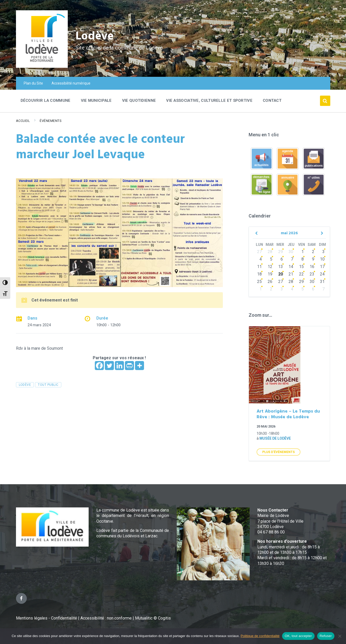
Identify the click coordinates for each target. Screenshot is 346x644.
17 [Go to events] (322, 267)
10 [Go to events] (322, 259)
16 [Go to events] (312, 267)
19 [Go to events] (270, 274)
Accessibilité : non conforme (107, 618)
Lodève (96, 36)
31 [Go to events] (322, 282)
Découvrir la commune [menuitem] (46, 101)
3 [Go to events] (323, 252)
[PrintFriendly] (129, 366)
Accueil (23, 121)
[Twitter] (109, 366)
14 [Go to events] (291, 267)
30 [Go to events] (291, 252)
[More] (140, 366)
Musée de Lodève (275, 438)
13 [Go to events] (281, 267)
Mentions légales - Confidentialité (47, 618)
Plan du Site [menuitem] (33, 83)
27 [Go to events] (259, 252)
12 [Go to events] (270, 267)
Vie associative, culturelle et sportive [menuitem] (209, 101)
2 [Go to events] (313, 252)
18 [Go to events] (259, 274)
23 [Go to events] (312, 274)
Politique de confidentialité (260, 636)
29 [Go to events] (281, 252)
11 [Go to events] (259, 267)
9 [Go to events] (313, 259)
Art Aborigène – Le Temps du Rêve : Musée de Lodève (288, 414)
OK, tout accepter (298, 636)
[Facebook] (99, 366)
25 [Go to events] (259, 282)
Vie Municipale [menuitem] (96, 101)
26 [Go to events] (270, 282)
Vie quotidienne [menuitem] (139, 101)
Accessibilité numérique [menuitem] (71, 83)
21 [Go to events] (291, 274)
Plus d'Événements (279, 452)
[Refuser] (340, 636)
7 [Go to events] (292, 259)
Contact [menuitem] (272, 101)
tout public (48, 385)
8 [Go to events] (303, 259)
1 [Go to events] (303, 252)
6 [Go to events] (282, 259)
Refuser (326, 636)
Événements (51, 121)
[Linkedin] (119, 366)
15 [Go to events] (301, 267)
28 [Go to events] (270, 252)
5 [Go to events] (271, 259)
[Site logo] (42, 66)
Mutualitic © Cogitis (153, 618)
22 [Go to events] (301, 274)
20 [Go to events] (281, 274)
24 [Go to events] (322, 274)
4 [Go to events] (261, 259)
